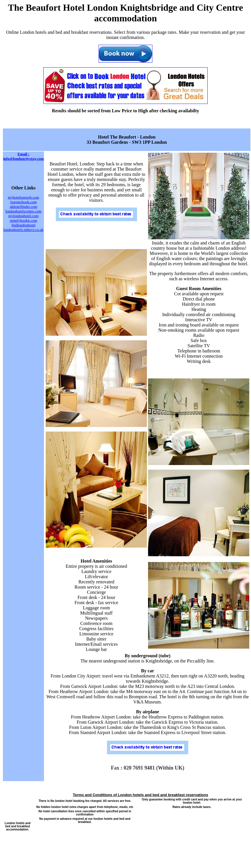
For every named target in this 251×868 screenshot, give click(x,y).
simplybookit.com (23, 220)
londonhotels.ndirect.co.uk (23, 230)
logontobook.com (23, 202)
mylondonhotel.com (23, 216)
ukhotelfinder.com (24, 207)
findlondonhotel (24, 225)
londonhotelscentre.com (24, 211)
